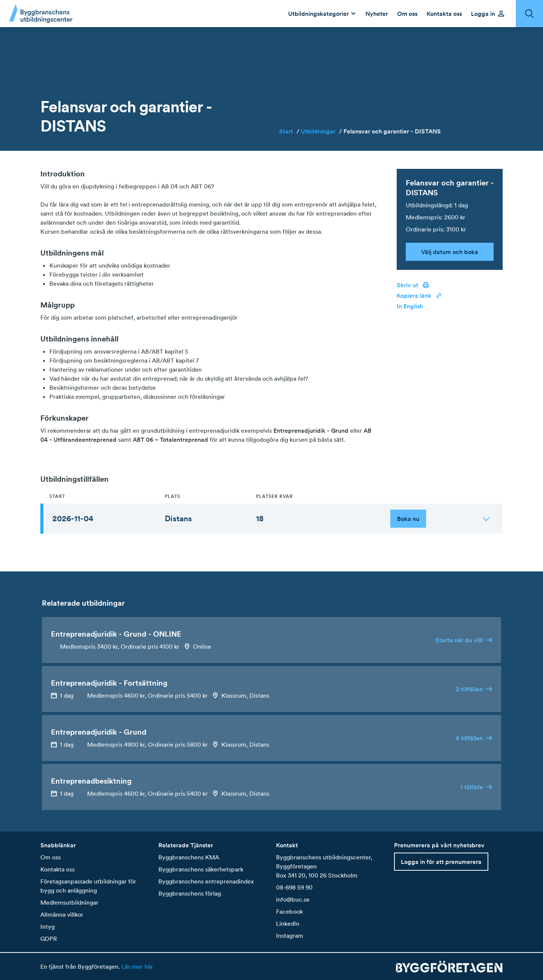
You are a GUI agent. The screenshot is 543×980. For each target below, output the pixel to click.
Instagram (290, 936)
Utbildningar (321, 131)
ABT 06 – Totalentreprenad (170, 439)
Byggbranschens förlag (190, 893)
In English (410, 306)
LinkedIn (288, 923)
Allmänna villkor (62, 914)
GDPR (49, 939)
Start (289, 131)
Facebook (289, 911)
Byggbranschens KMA (189, 857)
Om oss (51, 857)
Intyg (48, 926)
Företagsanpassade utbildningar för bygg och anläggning (88, 886)
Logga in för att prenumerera (441, 862)
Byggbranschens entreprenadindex (206, 881)
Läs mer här (137, 966)
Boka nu (408, 519)
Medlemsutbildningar (69, 902)
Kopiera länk (419, 296)
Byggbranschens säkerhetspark (201, 869)
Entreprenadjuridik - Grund (311, 430)
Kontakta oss (58, 869)
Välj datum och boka (450, 252)
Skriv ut (413, 285)
